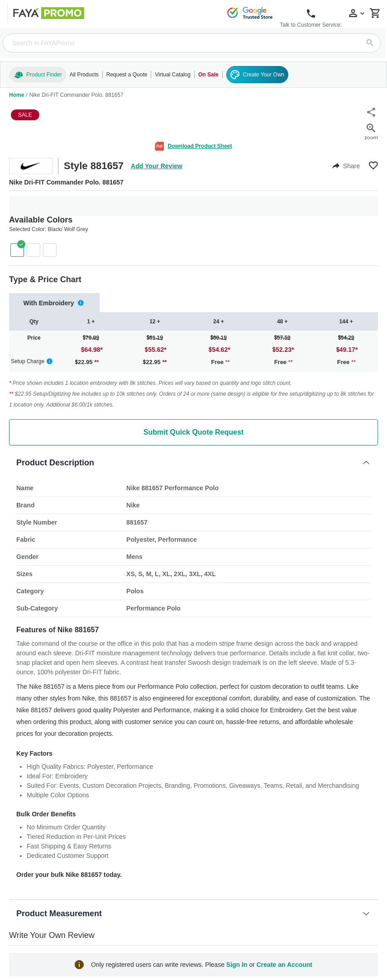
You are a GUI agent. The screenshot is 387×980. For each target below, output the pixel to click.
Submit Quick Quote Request (193, 432)
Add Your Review (157, 166)
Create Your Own (257, 75)
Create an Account (284, 965)
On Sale (208, 75)
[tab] (54, 303)
